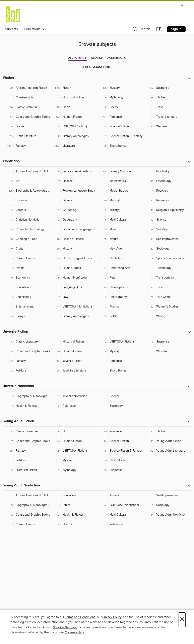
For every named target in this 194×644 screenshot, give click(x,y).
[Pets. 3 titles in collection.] (121, 278)
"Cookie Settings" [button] (65, 627)
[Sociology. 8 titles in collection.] (167, 505)
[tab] (77, 58)
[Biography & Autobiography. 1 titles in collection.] (27, 396)
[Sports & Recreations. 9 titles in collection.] (167, 258)
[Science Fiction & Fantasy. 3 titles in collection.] (121, 136)
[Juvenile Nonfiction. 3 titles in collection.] (74, 396)
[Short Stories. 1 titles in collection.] (121, 371)
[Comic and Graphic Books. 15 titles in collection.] (27, 351)
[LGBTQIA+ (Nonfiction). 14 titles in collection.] (74, 307)
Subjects (11, 29)
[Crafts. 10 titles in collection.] (27, 249)
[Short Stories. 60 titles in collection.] (121, 146)
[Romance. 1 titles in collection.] (121, 361)
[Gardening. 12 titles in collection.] (74, 210)
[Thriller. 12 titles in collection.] (167, 431)
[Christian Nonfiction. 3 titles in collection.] (27, 220)
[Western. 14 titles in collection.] (167, 127)
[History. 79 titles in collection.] (74, 249)
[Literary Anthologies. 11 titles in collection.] (74, 136)
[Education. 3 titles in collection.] (27, 287)
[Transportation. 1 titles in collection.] (167, 278)
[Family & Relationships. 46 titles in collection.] (74, 171)
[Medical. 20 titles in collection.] (121, 200)
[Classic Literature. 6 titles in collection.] (27, 342)
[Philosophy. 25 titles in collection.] (121, 287)
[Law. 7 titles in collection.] (74, 297)
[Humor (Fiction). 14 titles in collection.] (74, 441)
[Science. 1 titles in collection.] (121, 396)
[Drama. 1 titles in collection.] (27, 268)
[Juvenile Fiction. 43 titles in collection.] (74, 361)
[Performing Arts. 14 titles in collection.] (121, 268)
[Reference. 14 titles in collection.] (167, 200)
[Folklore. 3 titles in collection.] (27, 460)
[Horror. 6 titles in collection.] (74, 431)
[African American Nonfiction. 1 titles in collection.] (27, 171)
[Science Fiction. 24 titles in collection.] (121, 441)
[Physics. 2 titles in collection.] (121, 307)
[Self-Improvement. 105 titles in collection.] (167, 239)
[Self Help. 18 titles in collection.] (167, 229)
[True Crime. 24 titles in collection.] (167, 297)
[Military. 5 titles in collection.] (121, 210)
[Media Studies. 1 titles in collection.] (121, 191)
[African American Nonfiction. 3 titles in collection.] (27, 495)
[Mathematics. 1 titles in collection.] (121, 181)
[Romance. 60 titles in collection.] (121, 431)
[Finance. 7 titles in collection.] (74, 181)
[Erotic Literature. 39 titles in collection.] (27, 136)
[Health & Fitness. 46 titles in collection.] (74, 239)
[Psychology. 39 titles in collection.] (167, 181)
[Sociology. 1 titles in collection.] (121, 406)
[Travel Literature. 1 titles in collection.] (167, 117)
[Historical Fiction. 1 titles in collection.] (74, 342)
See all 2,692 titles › (97, 67)
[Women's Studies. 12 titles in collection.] (167, 307)
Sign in (176, 29)
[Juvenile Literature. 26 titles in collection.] (74, 371)
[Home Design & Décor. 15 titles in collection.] (74, 258)
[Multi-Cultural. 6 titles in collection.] (121, 220)
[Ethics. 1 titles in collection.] (74, 505)
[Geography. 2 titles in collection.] (74, 220)
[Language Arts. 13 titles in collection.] (74, 287)
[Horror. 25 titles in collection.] (74, 107)
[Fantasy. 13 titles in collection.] (27, 361)
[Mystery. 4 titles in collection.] (121, 351)
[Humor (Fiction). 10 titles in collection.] (74, 351)
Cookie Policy (74, 632)
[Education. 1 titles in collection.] (74, 495)
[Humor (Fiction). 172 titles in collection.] (74, 117)
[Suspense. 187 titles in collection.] (167, 88)
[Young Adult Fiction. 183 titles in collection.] (167, 441)
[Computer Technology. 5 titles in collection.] (27, 229)
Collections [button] (34, 29)
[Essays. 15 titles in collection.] (27, 316)
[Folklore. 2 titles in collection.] (27, 371)
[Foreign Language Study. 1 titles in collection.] (74, 191)
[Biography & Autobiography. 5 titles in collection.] (27, 505)
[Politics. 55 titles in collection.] (121, 316)
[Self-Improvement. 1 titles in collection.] (167, 495)
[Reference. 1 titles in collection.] (121, 524)
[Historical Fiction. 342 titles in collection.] (74, 98)
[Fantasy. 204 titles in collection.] (27, 146)
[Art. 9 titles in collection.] (27, 181)
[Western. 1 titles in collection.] (167, 351)
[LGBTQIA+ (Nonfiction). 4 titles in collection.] (121, 505)
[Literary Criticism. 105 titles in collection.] (121, 171)
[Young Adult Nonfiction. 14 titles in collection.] (167, 515)
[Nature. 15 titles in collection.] (121, 239)
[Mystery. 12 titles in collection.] (74, 460)
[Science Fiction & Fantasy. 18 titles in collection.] (121, 451)
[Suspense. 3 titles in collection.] (167, 342)
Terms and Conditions (80, 617)
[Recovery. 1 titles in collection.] (167, 191)
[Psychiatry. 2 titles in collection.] (167, 171)
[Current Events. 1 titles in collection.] (27, 258)
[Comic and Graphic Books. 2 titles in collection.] (27, 515)
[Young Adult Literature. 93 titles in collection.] (167, 451)
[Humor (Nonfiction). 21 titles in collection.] (74, 278)
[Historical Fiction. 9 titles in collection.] (27, 470)
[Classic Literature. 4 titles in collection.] (27, 431)
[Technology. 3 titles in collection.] (167, 268)
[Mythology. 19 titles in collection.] (121, 98)
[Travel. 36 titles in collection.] (167, 287)
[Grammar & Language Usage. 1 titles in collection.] (74, 229)
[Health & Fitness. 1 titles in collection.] (27, 406)
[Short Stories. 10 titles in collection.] (121, 460)
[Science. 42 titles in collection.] (167, 220)
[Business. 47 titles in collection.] (27, 200)
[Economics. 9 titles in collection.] (27, 278)
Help (182, 6)
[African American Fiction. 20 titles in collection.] (27, 88)
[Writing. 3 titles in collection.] (167, 316)
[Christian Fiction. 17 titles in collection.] (27, 98)
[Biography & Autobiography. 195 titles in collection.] (27, 191)
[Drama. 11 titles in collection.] (27, 127)
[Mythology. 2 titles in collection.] (74, 470)
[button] (141, 30)
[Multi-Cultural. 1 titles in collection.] (121, 515)
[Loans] (159, 30)
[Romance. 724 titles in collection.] (121, 117)
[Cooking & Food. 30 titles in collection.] (27, 239)
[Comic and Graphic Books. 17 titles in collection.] (27, 441)
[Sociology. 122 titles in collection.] (167, 249)
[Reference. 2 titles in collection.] (74, 406)
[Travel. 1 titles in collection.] (167, 107)
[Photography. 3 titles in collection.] (121, 297)
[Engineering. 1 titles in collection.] (27, 297)
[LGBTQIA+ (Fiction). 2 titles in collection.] (121, 342)
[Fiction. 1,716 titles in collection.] (74, 88)
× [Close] (182, 620)
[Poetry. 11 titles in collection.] (121, 107)
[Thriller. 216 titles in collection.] (167, 98)
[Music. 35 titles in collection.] (121, 229)
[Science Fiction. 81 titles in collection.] (121, 127)
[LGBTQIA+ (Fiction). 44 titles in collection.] (74, 127)
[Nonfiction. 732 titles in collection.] (121, 258)
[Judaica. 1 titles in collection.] (121, 495)
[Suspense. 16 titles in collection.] (121, 470)
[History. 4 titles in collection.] (74, 524)
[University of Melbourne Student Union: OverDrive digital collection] (13, 14)
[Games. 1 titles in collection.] (74, 200)
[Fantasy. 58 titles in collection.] (27, 451)
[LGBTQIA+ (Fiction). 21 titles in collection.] (74, 451)
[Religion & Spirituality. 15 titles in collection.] (167, 210)
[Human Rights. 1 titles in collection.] (74, 268)
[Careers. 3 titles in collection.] (27, 210)
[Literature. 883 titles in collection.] (74, 146)
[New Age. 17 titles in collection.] (121, 249)
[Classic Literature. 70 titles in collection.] (27, 107)
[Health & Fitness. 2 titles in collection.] (74, 515)
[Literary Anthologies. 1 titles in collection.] (74, 316)
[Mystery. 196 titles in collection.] (121, 88)
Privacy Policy (112, 617)
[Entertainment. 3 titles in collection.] (27, 307)
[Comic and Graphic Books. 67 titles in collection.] (27, 117)
